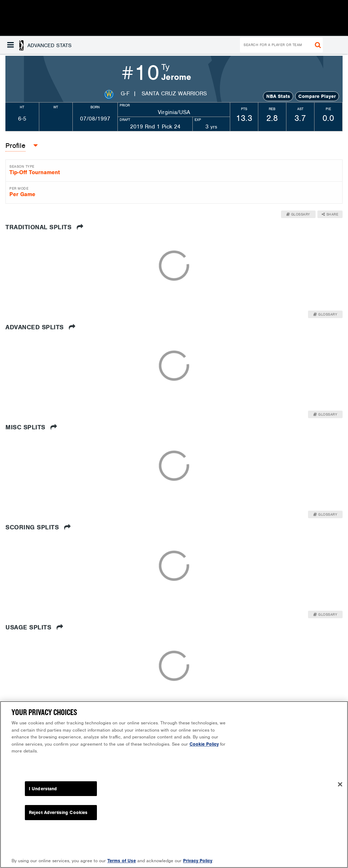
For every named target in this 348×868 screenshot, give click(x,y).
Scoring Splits (38, 527)
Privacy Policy (198, 861)
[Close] (340, 784)
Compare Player (317, 96)
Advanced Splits (41, 327)
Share (330, 214)
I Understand (43, 789)
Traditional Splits (44, 227)
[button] (39, 45)
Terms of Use (122, 861)
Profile (15, 146)
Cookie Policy (204, 744)
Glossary (298, 214)
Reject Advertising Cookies (58, 812)
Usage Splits (34, 627)
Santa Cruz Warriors (174, 94)
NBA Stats (278, 96)
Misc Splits (31, 427)
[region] (174, 785)
